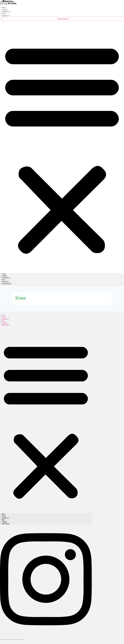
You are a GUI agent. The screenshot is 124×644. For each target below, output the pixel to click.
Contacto (5, 16)
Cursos (5, 276)
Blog (4, 280)
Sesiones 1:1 (6, 12)
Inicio (4, 274)
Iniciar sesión (63, 19)
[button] (62, 148)
